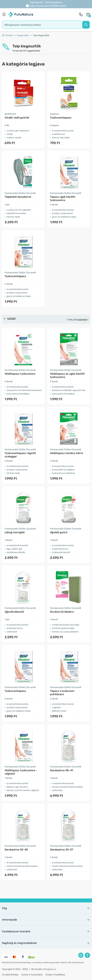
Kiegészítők (23, 35)
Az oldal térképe (10, 975)
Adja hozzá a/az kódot (48, 6)
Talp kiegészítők (41, 35)
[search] (46, 25)
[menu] (5, 14)
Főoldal (7, 35)
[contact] (81, 14)
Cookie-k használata (32, 975)
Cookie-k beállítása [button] (55, 975)
